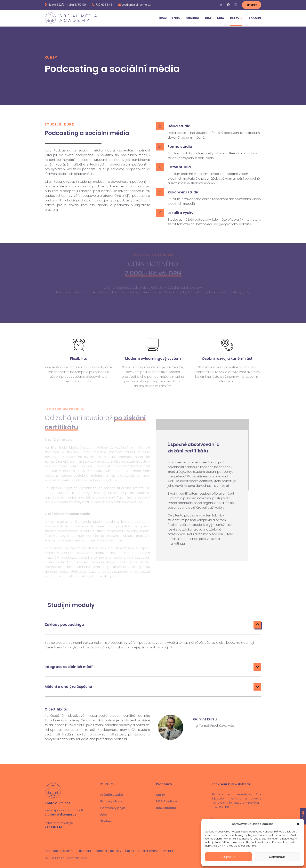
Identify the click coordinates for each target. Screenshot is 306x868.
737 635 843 (104, 5)
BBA (208, 18)
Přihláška (252, 5)
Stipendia (84, 851)
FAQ (104, 815)
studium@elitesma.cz (136, 5)
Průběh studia (112, 795)
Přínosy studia (112, 801)
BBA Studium (166, 808)
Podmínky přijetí (113, 808)
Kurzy (235, 18)
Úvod (163, 18)
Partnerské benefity (108, 851)
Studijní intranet (149, 851)
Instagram (236, 5)
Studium (192, 18)
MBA (221, 18)
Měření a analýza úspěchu (153, 687)
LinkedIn (221, 5)
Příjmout (229, 857)
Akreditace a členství (59, 851)
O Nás (175, 18)
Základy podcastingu (153, 625)
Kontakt (255, 18)
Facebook (228, 5)
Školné (106, 821)
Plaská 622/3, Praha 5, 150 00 (67, 5)
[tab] (153, 628)
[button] (298, 824)
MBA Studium (166, 801)
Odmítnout (277, 857)
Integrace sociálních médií (153, 667)
